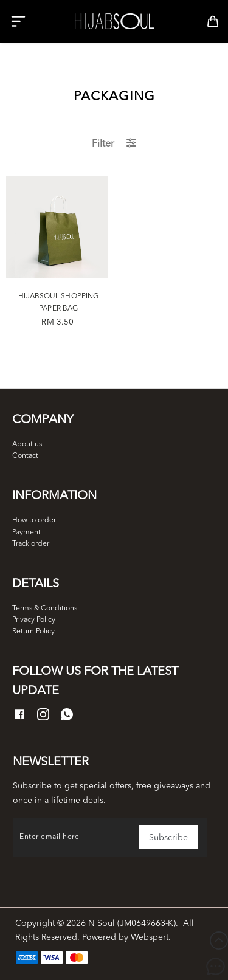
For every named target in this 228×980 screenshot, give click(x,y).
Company (43, 420)
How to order (34, 520)
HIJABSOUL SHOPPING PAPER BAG (58, 303)
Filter (114, 143)
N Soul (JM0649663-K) (132, 923)
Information (54, 496)
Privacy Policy (34, 620)
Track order (31, 544)
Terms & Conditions (45, 609)
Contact (25, 456)
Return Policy (33, 632)
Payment (26, 533)
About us (27, 444)
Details (36, 584)
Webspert (150, 937)
